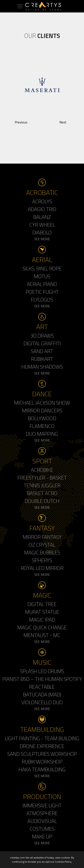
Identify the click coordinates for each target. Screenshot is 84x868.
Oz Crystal (42, 545)
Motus (42, 276)
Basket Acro (42, 493)
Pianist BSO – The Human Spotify (42, 679)
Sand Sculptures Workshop (42, 754)
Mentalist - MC (42, 635)
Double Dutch (42, 501)
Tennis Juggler (42, 485)
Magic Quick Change (42, 627)
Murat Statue (42, 612)
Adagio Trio (42, 209)
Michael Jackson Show (42, 403)
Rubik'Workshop (42, 762)
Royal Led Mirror (42, 568)
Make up (42, 836)
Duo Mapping (42, 434)
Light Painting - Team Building (42, 738)
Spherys (42, 560)
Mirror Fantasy (42, 537)
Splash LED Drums (42, 671)
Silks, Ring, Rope (42, 268)
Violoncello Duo (42, 702)
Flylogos (42, 300)
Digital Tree (42, 604)
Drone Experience (42, 746)
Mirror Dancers (42, 410)
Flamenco (42, 426)
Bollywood (42, 418)
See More (42, 239)
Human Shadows (42, 367)
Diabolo (42, 232)
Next (63, 122)
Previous (21, 122)
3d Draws (42, 336)
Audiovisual (42, 821)
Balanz (42, 217)
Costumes (42, 829)
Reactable (42, 687)
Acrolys (42, 201)
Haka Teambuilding (42, 769)
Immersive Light (42, 805)
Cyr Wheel (42, 225)
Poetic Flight (42, 292)
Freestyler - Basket (42, 478)
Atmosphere (42, 813)
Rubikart (42, 359)
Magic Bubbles (42, 552)
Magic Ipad (42, 620)
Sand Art (42, 351)
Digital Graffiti (42, 343)
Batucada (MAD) (42, 694)
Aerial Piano (42, 284)
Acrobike (42, 470)
